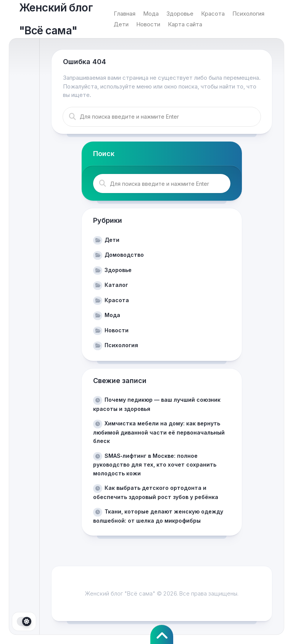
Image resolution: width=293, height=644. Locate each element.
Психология (248, 14)
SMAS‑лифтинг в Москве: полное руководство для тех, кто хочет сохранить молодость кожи (155, 464)
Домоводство (124, 255)
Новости (148, 24)
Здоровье (180, 14)
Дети (121, 24)
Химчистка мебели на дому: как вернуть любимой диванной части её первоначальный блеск (159, 432)
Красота (213, 14)
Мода (151, 14)
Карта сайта (185, 24)
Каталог (116, 285)
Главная (125, 14)
